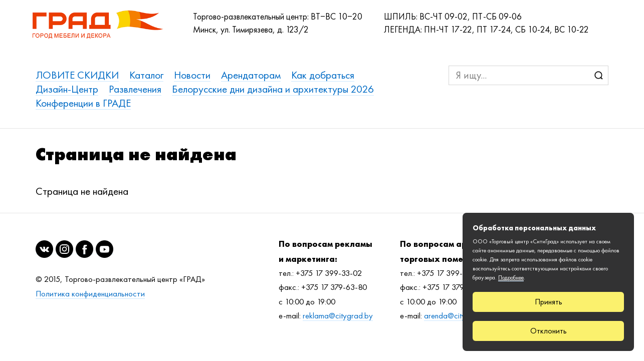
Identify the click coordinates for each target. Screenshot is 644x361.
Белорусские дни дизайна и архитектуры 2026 (273, 89)
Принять (549, 302)
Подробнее (511, 277)
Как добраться (323, 75)
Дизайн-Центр (67, 89)
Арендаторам (251, 75)
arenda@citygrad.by (458, 316)
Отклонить (549, 331)
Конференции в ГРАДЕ (83, 103)
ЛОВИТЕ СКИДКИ (77, 75)
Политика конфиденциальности (90, 294)
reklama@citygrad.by (338, 316)
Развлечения (135, 89)
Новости (192, 75)
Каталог (146, 75)
